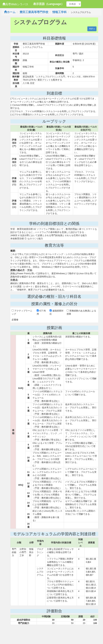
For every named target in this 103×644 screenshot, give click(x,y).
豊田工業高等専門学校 (34, 12)
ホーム (10, 12)
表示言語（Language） (49, 4)
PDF (92, 29)
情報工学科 (59, 12)
